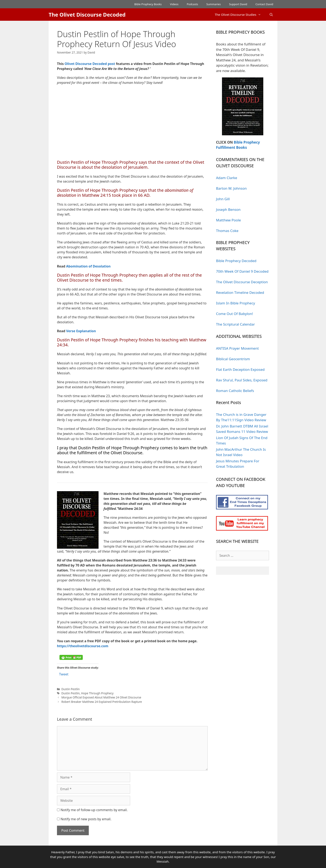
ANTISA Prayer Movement (237, 348)
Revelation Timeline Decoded (240, 292)
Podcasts (192, 4)
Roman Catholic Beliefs (235, 391)
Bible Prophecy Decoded (236, 261)
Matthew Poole (228, 220)
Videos (174, 4)
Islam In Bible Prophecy (236, 303)
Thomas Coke (227, 231)
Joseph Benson (228, 209)
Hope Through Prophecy (97, 693)
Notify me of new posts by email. (86, 819)
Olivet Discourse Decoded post (90, 64)
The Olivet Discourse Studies (240, 15)
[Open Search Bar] (271, 15)
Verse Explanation (81, 331)
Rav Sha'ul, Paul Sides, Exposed (242, 380)
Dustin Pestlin (70, 689)
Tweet (64, 674)
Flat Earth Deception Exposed (240, 369)
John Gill (223, 199)
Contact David (264, 4)
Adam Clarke (227, 178)
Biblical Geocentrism (233, 359)
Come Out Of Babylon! (235, 314)
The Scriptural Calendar (235, 324)
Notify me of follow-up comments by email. (94, 810)
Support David (238, 4)
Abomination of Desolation (88, 266)
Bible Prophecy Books (148, 4)
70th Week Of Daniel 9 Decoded (242, 271)
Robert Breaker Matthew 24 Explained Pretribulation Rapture (102, 702)
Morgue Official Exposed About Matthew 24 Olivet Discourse (101, 697)
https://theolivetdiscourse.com (83, 646)
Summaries (214, 4)
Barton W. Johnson (231, 188)
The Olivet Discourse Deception (242, 282)
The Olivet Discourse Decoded (87, 15)
